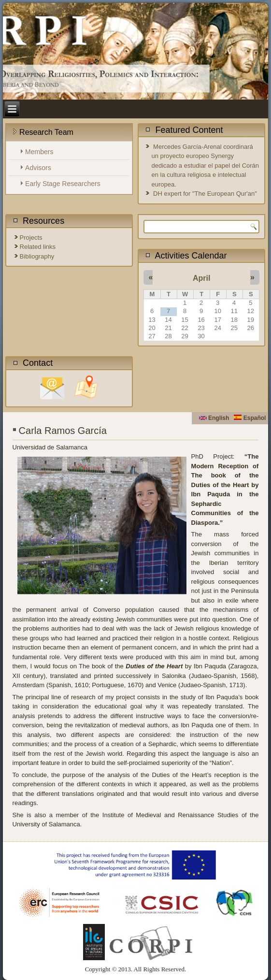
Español (250, 418)
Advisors (38, 168)
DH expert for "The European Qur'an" (205, 194)
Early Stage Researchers (63, 184)
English (214, 418)
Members (39, 152)
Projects (31, 238)
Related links (38, 247)
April (201, 278)
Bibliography (37, 256)
